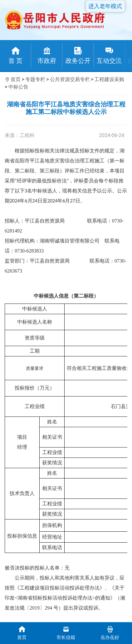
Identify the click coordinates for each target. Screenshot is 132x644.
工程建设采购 (109, 79)
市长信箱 (66, 633)
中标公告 (18, 87)
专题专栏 (35, 79)
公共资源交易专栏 (70, 79)
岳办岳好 (110, 633)
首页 (16, 79)
